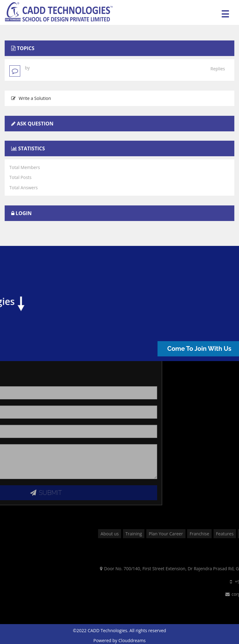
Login (24, 213)
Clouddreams (132, 640)
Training (181, 534)
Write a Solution (31, 98)
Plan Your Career (213, 534)
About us (157, 534)
